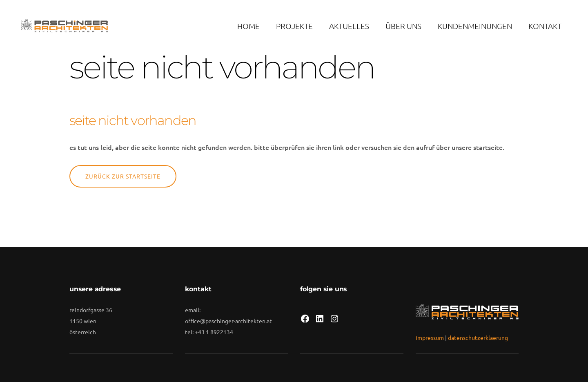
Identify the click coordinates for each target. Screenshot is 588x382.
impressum (430, 337)
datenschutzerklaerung (478, 337)
